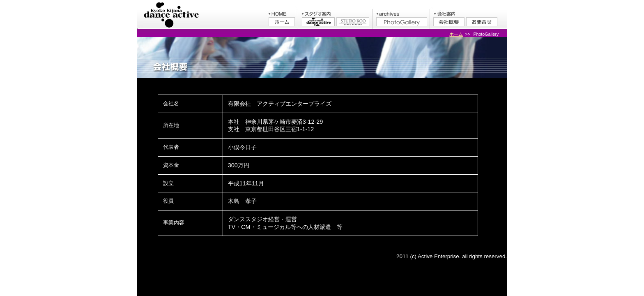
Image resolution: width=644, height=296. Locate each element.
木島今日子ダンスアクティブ (318, 22)
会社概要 (449, 22)
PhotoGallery (402, 22)
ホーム (282, 22)
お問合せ (482, 22)
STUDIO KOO (353, 22)
